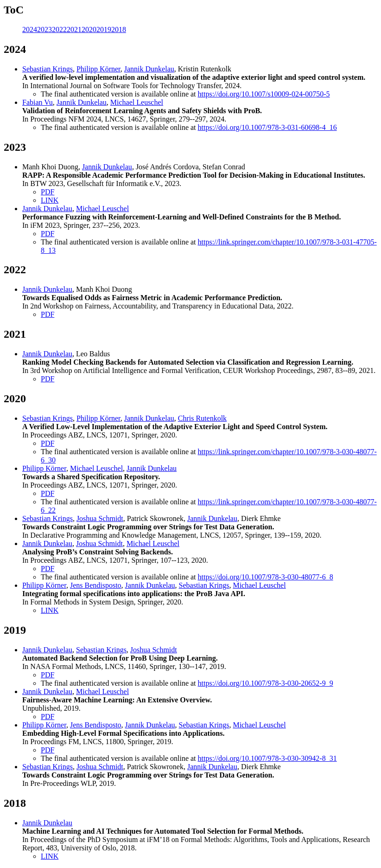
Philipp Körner (98, 69)
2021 (74, 29)
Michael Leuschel (137, 102)
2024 (30, 29)
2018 (119, 29)
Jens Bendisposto (96, 585)
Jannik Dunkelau (149, 69)
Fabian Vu (38, 102)
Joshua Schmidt (100, 518)
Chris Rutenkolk (202, 418)
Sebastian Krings (48, 69)
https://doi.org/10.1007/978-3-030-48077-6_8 (266, 577)
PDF (48, 192)
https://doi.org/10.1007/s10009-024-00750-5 (264, 94)
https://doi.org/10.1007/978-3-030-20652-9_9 (266, 683)
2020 (89, 29)
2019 (104, 29)
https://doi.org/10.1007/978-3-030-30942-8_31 (267, 758)
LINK (50, 200)
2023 (44, 29)
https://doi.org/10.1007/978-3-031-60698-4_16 (267, 127)
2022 (59, 29)
